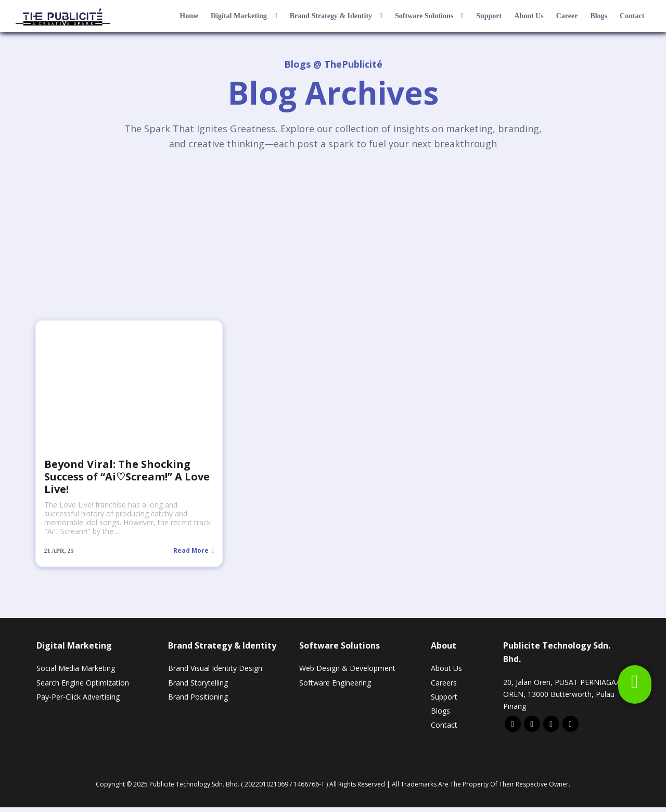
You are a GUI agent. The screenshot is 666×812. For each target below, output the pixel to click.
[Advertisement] (333, 239)
